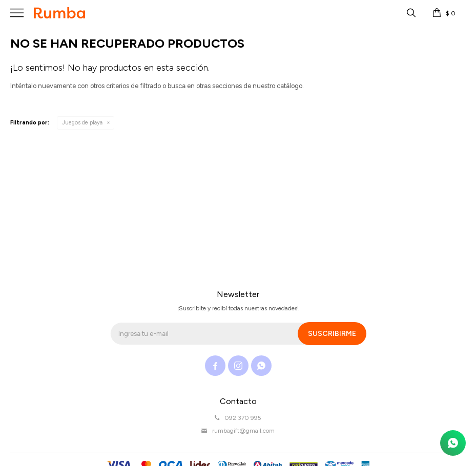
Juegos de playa (82, 123)
